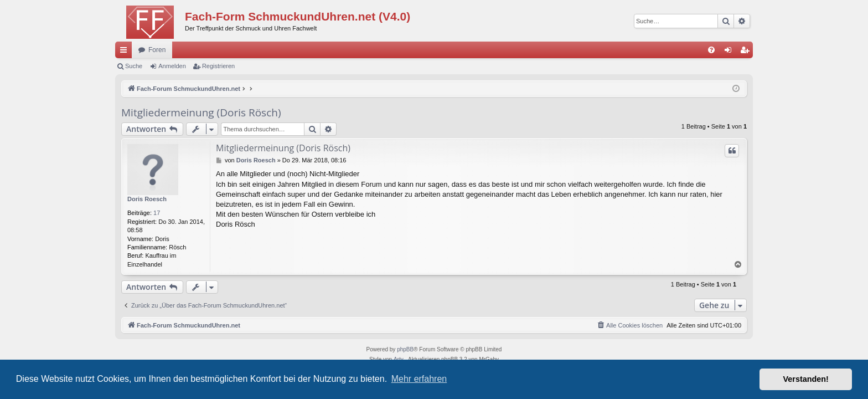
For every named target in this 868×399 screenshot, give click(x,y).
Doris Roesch (147, 199)
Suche (134, 66)
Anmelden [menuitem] (730, 52)
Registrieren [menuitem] (747, 52)
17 (157, 213)
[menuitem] (711, 50)
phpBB (405, 349)
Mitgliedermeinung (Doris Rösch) (201, 112)
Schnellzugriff (126, 52)
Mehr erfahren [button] (419, 379)
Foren (157, 50)
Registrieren (218, 66)
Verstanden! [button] (806, 379)
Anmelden (172, 66)
